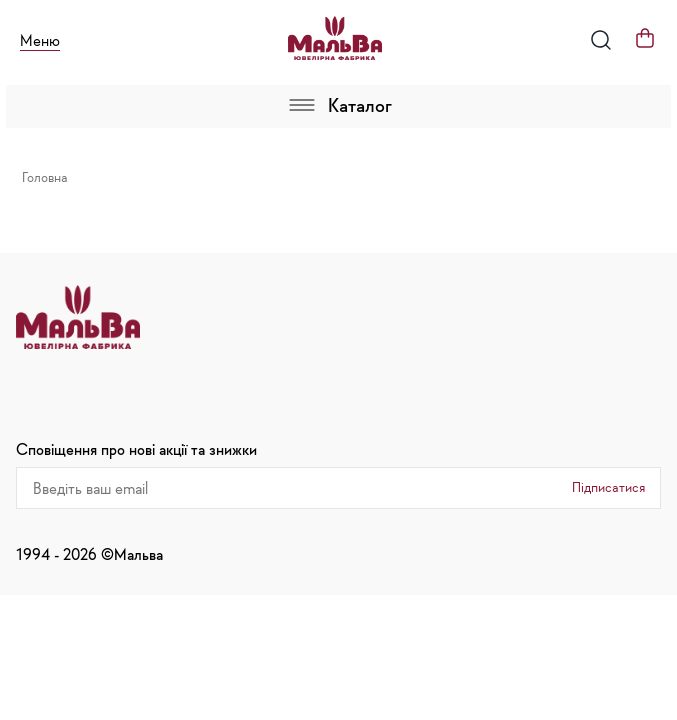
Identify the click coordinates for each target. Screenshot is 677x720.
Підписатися (608, 487)
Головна (45, 177)
